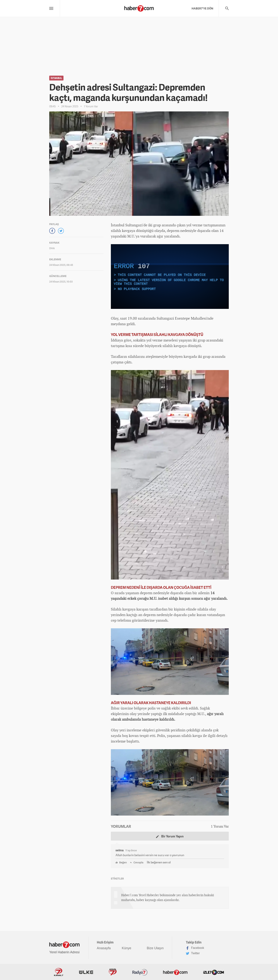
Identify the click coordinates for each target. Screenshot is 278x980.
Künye (127, 948)
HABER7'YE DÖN (202, 8)
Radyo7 (140, 972)
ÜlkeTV (86, 972)
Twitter (193, 953)
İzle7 (214, 972)
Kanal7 (59, 972)
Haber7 (175, 972)
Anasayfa (104, 948)
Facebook (195, 948)
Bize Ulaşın (155, 948)
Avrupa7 (113, 972)
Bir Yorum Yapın (170, 836)
